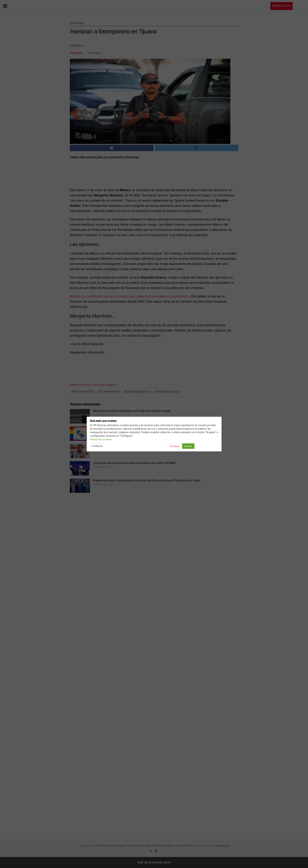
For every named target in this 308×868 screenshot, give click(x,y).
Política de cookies (101, 439)
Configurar (97, 446)
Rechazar (175, 446)
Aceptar (188, 446)
